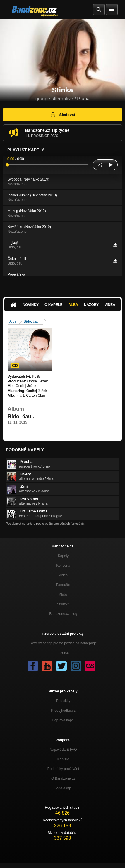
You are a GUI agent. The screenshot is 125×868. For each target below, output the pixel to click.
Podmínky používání (63, 769)
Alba (73, 305)
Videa (110, 305)
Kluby (63, 594)
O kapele (53, 305)
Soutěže (63, 604)
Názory (91, 305)
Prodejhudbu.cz (63, 710)
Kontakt (63, 759)
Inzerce (63, 653)
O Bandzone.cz (63, 778)
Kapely (63, 556)
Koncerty (63, 566)
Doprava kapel (63, 720)
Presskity (63, 701)
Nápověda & (63, 750)
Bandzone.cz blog (63, 614)
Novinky (31, 305)
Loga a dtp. (63, 788)
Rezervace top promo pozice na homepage (63, 643)
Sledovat (62, 115)
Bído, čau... (33, 321)
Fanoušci (63, 585)
